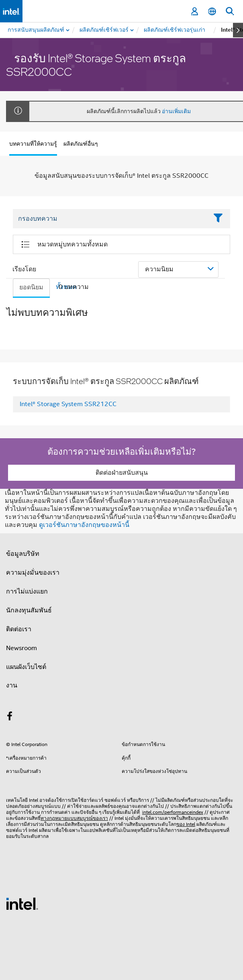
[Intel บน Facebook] (10, 718)
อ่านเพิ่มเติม (176, 111)
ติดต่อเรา (19, 629)
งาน (12, 685)
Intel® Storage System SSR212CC (68, 404)
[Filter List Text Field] (110, 219)
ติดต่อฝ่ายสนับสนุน (122, 473)
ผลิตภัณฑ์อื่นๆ (81, 144)
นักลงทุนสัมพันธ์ (29, 610)
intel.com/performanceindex (173, 812)
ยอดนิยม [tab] (31, 287)
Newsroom (21, 648)
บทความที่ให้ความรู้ (33, 144)
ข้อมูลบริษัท (23, 554)
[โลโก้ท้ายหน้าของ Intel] (22, 903)
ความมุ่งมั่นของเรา (33, 573)
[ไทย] (212, 11)
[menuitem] (104, 30)
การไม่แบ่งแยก (27, 592)
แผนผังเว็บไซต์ (26, 667)
